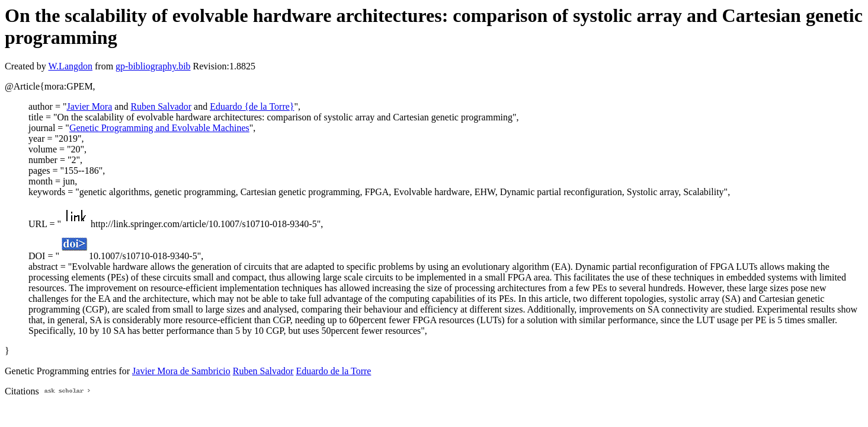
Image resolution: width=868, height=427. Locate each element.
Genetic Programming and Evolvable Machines (159, 128)
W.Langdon (70, 66)
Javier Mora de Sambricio (181, 371)
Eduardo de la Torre (333, 371)
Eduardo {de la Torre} (252, 106)
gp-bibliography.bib (153, 66)
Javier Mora (89, 106)
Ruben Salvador (161, 106)
